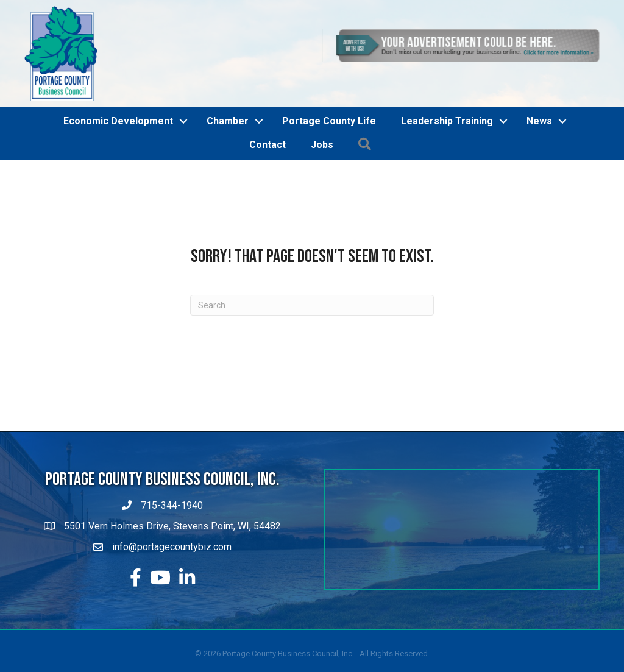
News (539, 121)
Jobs (322, 145)
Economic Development (118, 121)
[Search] (312, 305)
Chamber (228, 121)
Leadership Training (447, 121)
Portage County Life (329, 121)
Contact (268, 145)
